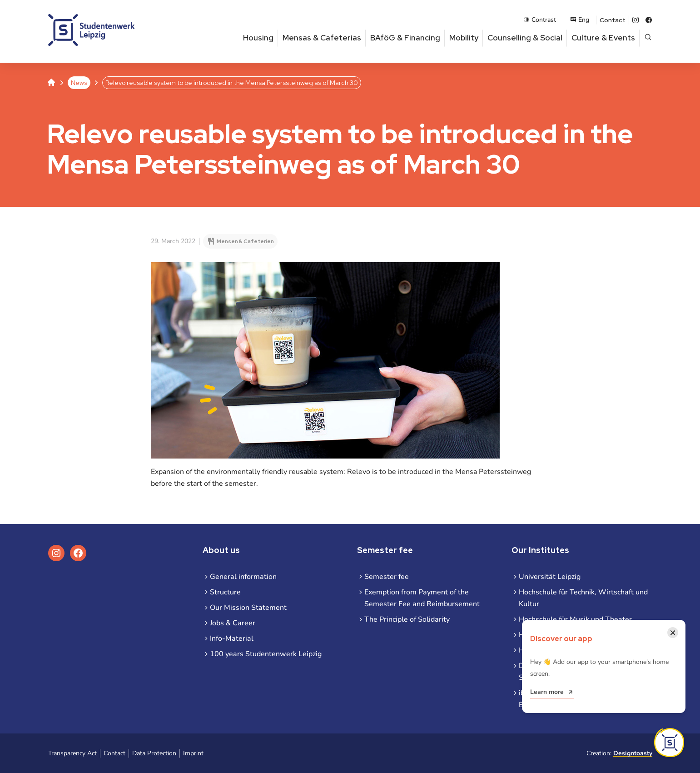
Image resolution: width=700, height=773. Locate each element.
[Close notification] (673, 633)
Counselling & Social (525, 38)
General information (243, 577)
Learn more (547, 692)
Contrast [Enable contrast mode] (540, 20)
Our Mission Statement (248, 608)
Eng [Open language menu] (580, 20)
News (79, 83)
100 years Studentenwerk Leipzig (266, 654)
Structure (225, 592)
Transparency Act (72, 753)
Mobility (464, 38)
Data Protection (154, 753)
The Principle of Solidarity (407, 619)
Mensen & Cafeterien (245, 241)
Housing (258, 38)
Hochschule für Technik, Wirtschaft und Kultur (583, 598)
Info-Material (232, 638)
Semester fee (387, 577)
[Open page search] (648, 38)
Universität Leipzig (550, 577)
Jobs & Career (233, 623)
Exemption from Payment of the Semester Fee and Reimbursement (422, 598)
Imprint (193, 753)
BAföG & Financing (405, 38)
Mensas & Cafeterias (322, 38)
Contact (613, 20)
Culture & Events (603, 38)
